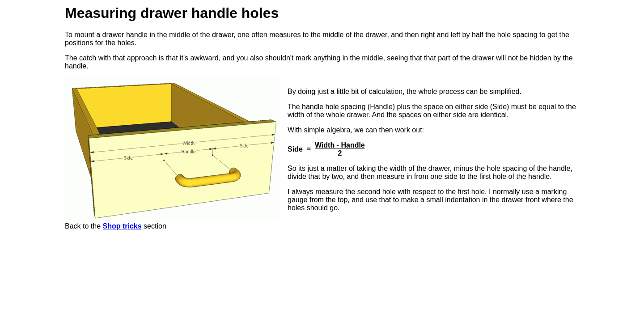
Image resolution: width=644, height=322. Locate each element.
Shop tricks (122, 226)
